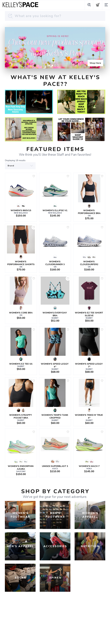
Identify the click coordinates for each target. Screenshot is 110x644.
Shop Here (95, 63)
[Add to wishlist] (34, 176)
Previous (9, 47)
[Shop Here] (55, 48)
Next (101, 47)
